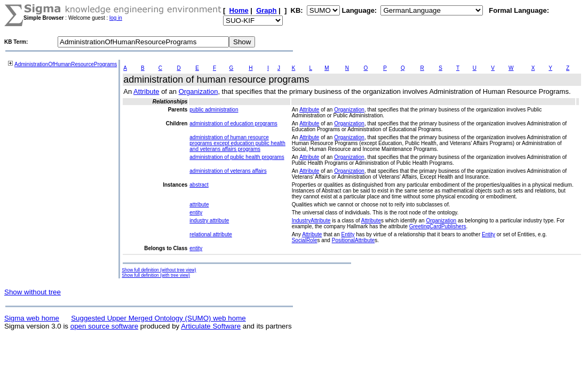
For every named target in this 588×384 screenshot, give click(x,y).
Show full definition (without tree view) (159, 270)
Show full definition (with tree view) (156, 275)
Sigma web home (32, 318)
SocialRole (305, 240)
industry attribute (209, 221)
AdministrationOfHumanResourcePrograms (66, 64)
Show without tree (33, 292)
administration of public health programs (237, 157)
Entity (348, 234)
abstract (199, 185)
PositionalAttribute (353, 240)
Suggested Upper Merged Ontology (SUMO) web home (158, 318)
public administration (214, 110)
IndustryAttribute (311, 221)
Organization (198, 91)
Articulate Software (211, 326)
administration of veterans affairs (228, 171)
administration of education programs (233, 123)
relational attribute (211, 234)
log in (116, 18)
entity (196, 213)
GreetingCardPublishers (438, 226)
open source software (104, 326)
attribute (199, 205)
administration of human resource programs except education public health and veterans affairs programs (237, 143)
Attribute (146, 91)
